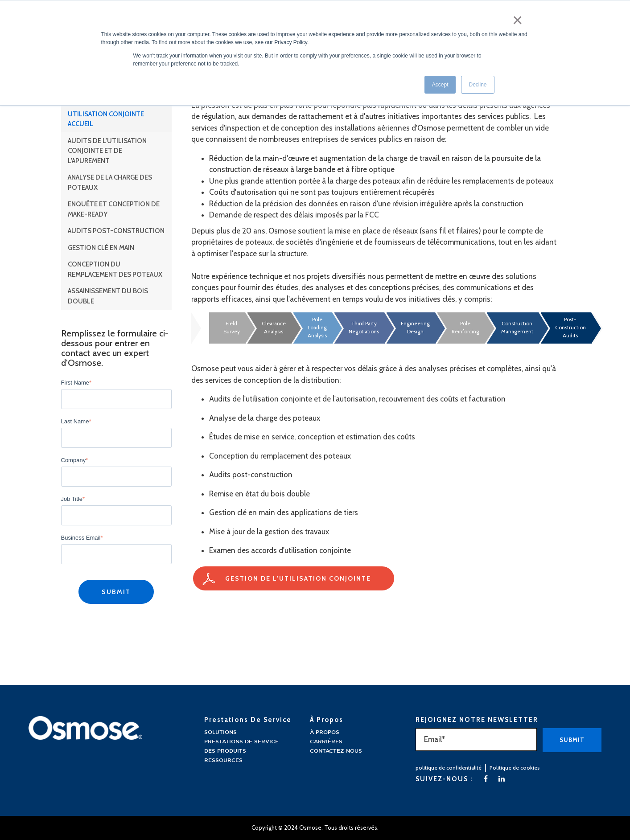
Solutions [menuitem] (220, 732)
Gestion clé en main (101, 248)
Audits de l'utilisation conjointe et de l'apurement (107, 151)
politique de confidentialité (449, 768)
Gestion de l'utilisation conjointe (298, 578)
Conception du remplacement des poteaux (115, 269)
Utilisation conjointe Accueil (106, 119)
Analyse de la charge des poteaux (110, 182)
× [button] (520, 17)
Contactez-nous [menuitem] (336, 751)
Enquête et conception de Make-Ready (114, 209)
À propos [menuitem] (325, 732)
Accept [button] (440, 80)
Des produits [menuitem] (225, 751)
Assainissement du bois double (108, 296)
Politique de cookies (515, 768)
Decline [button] (478, 80)
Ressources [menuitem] (223, 760)
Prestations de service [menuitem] (241, 742)
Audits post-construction (116, 231)
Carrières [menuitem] (326, 742)
